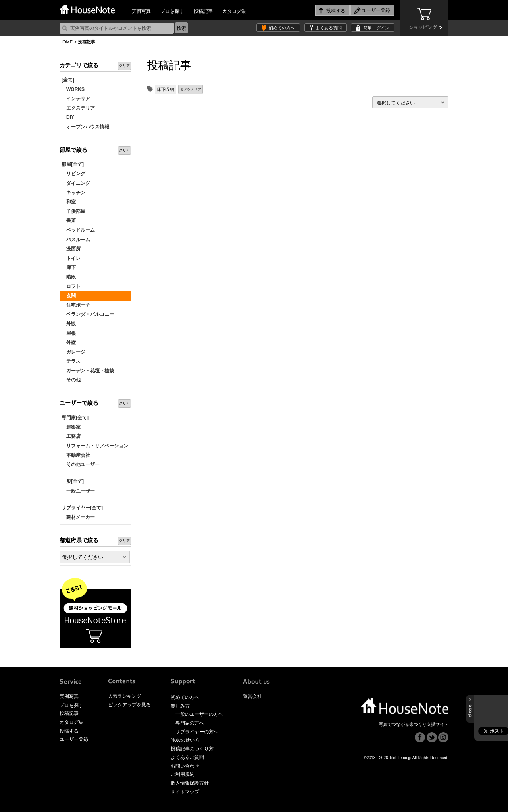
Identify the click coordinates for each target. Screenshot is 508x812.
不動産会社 (76, 455)
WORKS (73, 89)
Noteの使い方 (185, 740)
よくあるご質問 (187, 757)
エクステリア (78, 108)
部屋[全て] (73, 164)
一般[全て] (73, 481)
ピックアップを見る (129, 705)
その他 (71, 380)
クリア (124, 66)
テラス (71, 361)
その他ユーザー (81, 464)
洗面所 (71, 249)
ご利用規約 (183, 774)
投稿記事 (203, 11)
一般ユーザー (78, 491)
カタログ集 (234, 11)
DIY (68, 117)
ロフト (71, 286)
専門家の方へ (190, 723)
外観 (69, 324)
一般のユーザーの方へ (199, 714)
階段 (69, 277)
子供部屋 (73, 211)
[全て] (68, 80)
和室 (69, 202)
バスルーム (76, 240)
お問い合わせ (185, 766)
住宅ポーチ (76, 305)
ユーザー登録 (74, 739)
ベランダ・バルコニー (88, 314)
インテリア (76, 99)
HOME (66, 42)
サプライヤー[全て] (82, 508)
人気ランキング (125, 696)
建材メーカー (78, 517)
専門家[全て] (75, 418)
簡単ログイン (376, 28)
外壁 (69, 342)
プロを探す (172, 11)
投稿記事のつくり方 (192, 749)
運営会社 (252, 696)
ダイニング (76, 183)
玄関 (69, 296)
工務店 (71, 436)
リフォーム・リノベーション (95, 446)
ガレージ (73, 352)
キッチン (73, 193)
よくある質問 (329, 28)
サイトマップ (185, 792)
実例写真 (141, 11)
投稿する (69, 731)
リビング (73, 174)
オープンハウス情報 (85, 127)
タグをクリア (190, 89)
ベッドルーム (78, 230)
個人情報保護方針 (190, 783)
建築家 (71, 427)
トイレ (71, 258)
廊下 (69, 267)
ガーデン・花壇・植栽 (88, 371)
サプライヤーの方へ (197, 732)
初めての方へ (282, 28)
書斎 (69, 220)
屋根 (69, 333)
